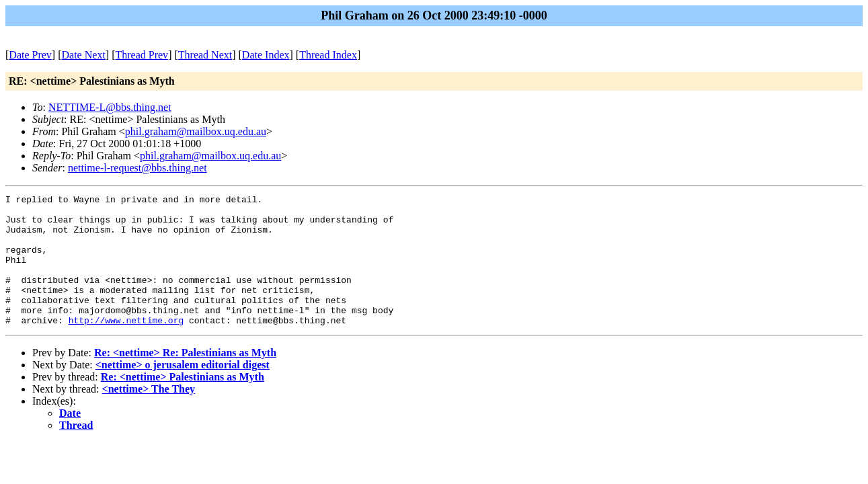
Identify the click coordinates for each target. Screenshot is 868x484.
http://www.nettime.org (126, 346)
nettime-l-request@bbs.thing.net (137, 168)
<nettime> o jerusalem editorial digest (183, 391)
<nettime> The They (149, 415)
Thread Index (328, 55)
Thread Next (205, 55)
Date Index (266, 55)
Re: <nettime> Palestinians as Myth (183, 403)
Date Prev (30, 55)
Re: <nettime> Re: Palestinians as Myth (185, 379)
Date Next (84, 55)
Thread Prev (142, 55)
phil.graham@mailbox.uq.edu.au (196, 131)
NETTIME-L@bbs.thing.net (110, 107)
